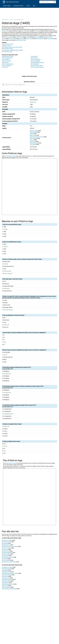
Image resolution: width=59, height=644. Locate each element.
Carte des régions (6, 59)
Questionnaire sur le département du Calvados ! (13, 50)
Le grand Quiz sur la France (8, 56)
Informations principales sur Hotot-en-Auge (12, 47)
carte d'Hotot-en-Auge (10, 156)
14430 (24, 31)
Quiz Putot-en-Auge (6, 548)
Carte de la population (7, 66)
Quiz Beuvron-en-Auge (7, 540)
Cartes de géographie (35, 61)
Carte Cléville (5, 570)
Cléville (28, 37)
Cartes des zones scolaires (37, 66)
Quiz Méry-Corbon (6, 545)
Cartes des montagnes (36, 59)
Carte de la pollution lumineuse (37, 62)
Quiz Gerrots (5, 550)
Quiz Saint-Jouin (5, 551)
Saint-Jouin (29, 39)
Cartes (29, 6)
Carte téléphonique (35, 64)
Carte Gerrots (5, 576)
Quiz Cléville (4, 543)
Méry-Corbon (36, 37)
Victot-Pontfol (19, 37)
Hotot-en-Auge (7, 6)
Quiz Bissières (5, 556)
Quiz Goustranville (6, 560)
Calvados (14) (33, 102)
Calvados (4, 31)
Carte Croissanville (6, 581)
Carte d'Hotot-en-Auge (8, 49)
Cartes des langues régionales (37, 67)
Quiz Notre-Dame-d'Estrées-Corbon (9, 546)
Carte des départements (7, 58)
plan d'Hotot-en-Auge (21, 40)
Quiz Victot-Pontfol (6, 542)
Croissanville (50, 39)
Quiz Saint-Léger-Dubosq (7, 557)
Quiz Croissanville (6, 554)
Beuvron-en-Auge (8, 37)
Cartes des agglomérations (8, 64)
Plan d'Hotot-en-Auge (8, 52)
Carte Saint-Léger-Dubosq (7, 584)
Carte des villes (5, 62)
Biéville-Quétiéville (40, 39)
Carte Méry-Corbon (6, 572)
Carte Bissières (5, 583)
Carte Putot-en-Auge (6, 575)
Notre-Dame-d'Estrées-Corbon (36, 137)
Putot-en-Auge (12, 39)
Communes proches (19, 6)
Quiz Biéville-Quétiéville (7, 553)
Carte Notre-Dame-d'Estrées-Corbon (10, 573)
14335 (37, 31)
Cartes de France (14, 2)
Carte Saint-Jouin (6, 578)
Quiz (35, 6)
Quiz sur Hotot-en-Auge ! (8, 44)
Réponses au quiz (7, 46)
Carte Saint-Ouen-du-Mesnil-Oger (9, 589)
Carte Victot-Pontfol (6, 569)
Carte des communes (7, 61)
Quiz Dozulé (4, 559)
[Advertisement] (29, 13)
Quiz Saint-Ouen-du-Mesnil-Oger (9, 562)
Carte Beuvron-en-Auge (7, 567)
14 (54, 29)
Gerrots (21, 39)
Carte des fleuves (34, 58)
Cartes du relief (34, 56)
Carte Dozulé (5, 586)
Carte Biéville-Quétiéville (7, 580)
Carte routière (5, 67)
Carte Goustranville (6, 587)
